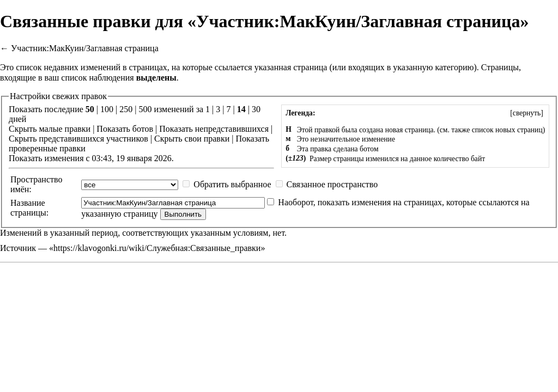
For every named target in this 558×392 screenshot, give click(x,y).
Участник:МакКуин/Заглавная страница (85, 48)
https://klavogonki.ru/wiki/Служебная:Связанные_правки (157, 248)
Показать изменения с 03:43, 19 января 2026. (91, 158)
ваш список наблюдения (89, 78)
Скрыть (23, 129)
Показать (113, 129)
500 (145, 109)
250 (126, 109)
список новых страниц (507, 130)
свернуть (527, 113)
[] (527, 113)
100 (107, 109)
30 (256, 109)
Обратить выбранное (232, 184)
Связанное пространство (332, 184)
